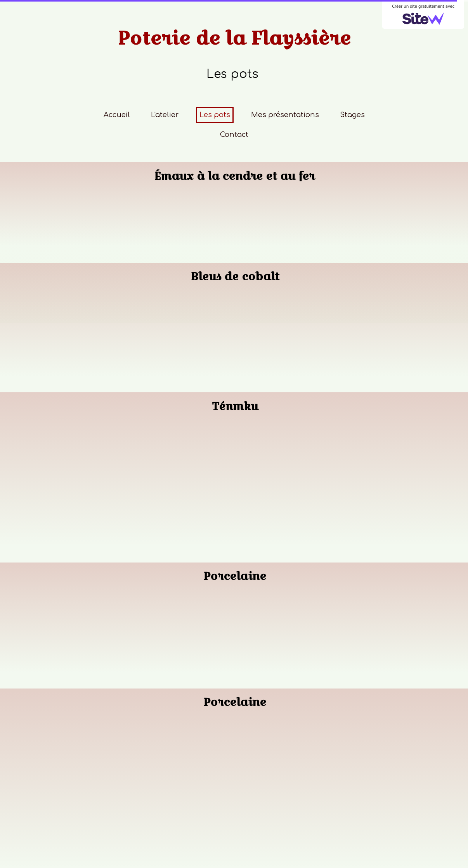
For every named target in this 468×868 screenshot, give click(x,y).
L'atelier (165, 115)
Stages (352, 115)
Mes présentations (285, 115)
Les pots (215, 115)
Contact (234, 135)
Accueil (117, 115)
